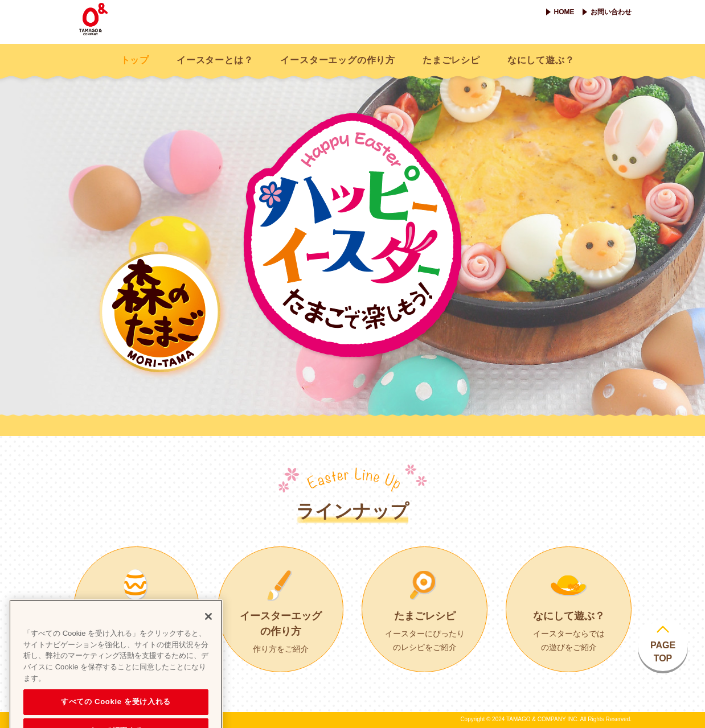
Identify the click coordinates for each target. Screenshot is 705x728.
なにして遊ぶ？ (541, 60)
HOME (564, 12)
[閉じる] (208, 627)
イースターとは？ (215, 60)
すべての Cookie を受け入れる (116, 712)
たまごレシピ (451, 60)
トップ (135, 60)
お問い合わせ (611, 12)
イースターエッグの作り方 (338, 60)
